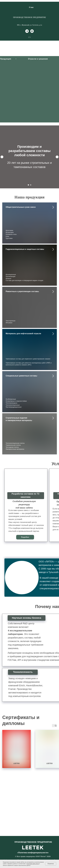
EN (29, 37)
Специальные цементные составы (21, 376)
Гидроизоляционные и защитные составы (25, 249)
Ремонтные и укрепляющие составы (22, 291)
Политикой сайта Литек (33, 864)
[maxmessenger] (32, 31)
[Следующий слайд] (57, 157)
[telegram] (27, 31)
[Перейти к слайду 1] (28, 185)
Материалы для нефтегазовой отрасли (23, 334)
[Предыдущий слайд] (2, 157)
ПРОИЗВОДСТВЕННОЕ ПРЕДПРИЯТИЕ (29, 17)
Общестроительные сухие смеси (21, 207)
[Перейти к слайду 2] (31, 185)
